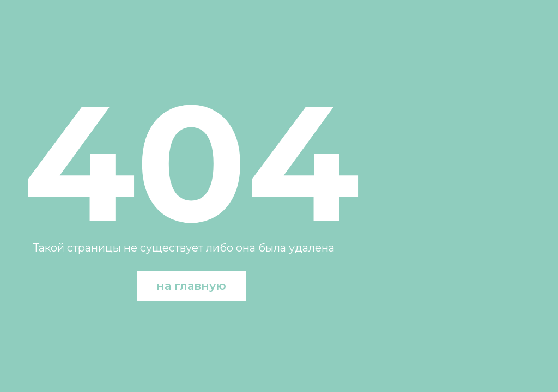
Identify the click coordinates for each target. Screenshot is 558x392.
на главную (191, 286)
